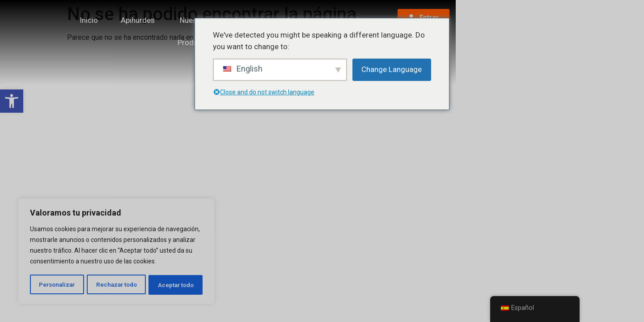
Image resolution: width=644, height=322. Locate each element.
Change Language (392, 69)
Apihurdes (187, 31)
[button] (12, 101)
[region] (116, 252)
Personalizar (57, 285)
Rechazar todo (117, 285)
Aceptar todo (176, 285)
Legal (469, 31)
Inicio (138, 31)
